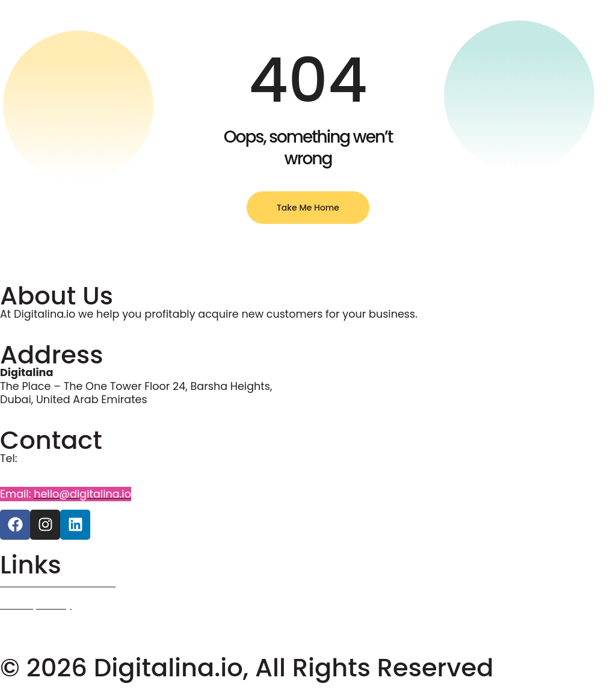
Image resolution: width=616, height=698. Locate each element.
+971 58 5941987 (42, 472)
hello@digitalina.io (82, 494)
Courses (22, 627)
